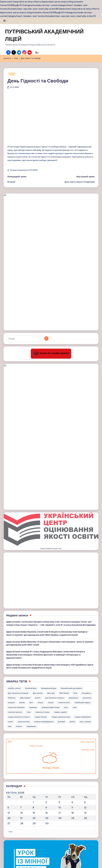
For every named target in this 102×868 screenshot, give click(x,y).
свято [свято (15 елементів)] (66, 557)
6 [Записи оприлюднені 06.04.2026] (8, 657)
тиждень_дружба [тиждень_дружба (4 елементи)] (60, 562)
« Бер (10, 681)
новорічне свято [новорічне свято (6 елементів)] (64, 552)
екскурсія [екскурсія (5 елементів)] (11, 552)
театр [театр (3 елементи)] (29, 562)
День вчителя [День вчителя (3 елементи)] (38, 543)
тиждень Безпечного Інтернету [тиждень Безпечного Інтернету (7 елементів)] (19, 566)
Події (12, 74)
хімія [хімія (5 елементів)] (10, 576)
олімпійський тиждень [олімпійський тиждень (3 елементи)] (82, 552)
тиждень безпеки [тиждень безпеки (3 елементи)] (41, 566)
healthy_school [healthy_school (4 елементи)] (14, 538)
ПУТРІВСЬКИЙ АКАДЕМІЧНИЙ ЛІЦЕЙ (44, 35)
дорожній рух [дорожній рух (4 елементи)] (74, 547)
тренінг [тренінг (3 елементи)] (10, 571)
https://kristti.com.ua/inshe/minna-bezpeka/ (51, 746)
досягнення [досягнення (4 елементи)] (87, 547)
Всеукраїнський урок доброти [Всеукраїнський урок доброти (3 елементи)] (71, 538)
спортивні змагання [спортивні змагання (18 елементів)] (15, 562)
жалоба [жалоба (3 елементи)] (22, 552)
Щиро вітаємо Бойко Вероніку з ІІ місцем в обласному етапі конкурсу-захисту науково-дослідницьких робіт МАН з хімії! (50, 493)
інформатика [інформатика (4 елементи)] (31, 576)
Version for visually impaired (51, 288)
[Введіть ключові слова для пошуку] (28, 273)
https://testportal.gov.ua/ (51, 398)
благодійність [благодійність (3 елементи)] (87, 543)
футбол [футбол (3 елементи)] (72, 571)
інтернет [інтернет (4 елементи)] (19, 576)
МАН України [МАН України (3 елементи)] (64, 543)
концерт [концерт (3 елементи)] (51, 552)
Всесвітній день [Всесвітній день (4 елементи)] (31, 538)
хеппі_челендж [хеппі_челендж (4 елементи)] (85, 571)
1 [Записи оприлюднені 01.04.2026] (33, 652)
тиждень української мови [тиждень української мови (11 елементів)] (61, 566)
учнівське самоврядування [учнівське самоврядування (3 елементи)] (44, 571)
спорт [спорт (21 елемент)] (75, 557)
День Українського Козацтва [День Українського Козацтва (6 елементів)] (18, 543)
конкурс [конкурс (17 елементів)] (41, 552)
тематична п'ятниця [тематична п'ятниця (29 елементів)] (42, 562)
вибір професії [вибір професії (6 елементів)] (25, 547)
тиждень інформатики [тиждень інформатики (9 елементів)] (83, 566)
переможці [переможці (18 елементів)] (33, 557)
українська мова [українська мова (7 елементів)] (24, 571)
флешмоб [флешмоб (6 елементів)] (61, 571)
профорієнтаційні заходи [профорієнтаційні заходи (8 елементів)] (50, 557)
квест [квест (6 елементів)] (31, 552)
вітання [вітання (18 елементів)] (38, 547)
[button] (46, 273)
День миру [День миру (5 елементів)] (51, 543)
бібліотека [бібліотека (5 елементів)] (12, 547)
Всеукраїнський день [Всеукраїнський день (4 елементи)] (49, 538)
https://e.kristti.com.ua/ (51, 824)
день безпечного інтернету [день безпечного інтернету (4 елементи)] (55, 547)
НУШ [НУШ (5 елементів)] (75, 543)
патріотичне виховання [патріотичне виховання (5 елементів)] (16, 557)
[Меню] (37, 52)
